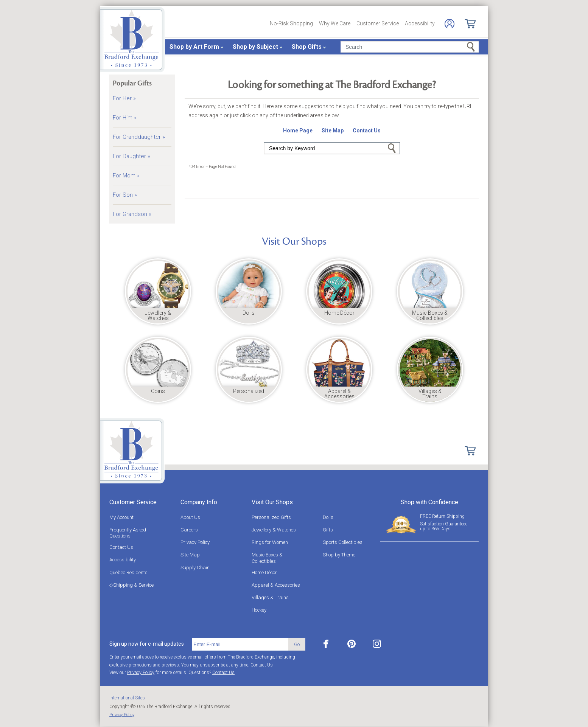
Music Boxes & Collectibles (267, 558)
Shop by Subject (255, 47)
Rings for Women (270, 542)
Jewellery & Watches (274, 530)
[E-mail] (240, 644)
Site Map (190, 555)
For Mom (126, 176)
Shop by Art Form (194, 47)
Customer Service (378, 23)
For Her (124, 98)
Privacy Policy (195, 542)
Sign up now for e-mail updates (147, 644)
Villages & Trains (270, 597)
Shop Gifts (307, 47)
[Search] (410, 47)
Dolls (328, 517)
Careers (189, 530)
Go (392, 148)
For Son (125, 195)
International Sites (127, 698)
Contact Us (121, 547)
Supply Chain (195, 568)
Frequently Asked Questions (128, 533)
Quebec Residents (128, 572)
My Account (121, 517)
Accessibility (420, 23)
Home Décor (264, 572)
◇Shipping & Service (131, 585)
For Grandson (132, 214)
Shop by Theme (339, 555)
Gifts (328, 530)
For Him (125, 118)
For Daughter (131, 156)
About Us (190, 517)
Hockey (259, 610)
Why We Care (335, 23)
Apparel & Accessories (276, 585)
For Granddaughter (139, 137)
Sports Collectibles (343, 542)
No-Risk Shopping (291, 23)
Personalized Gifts (271, 517)
